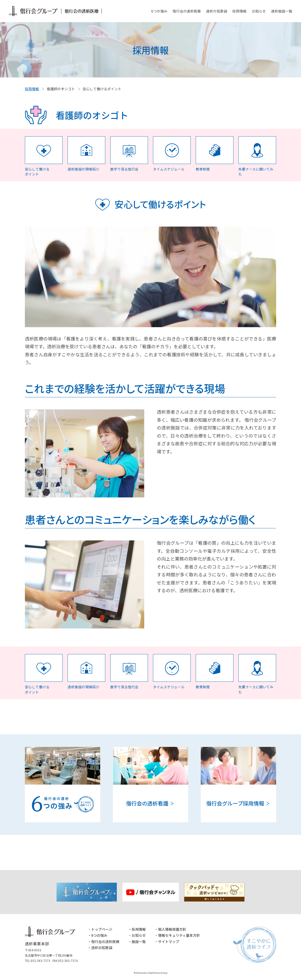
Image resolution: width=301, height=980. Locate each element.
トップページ (102, 929)
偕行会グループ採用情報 (235, 803)
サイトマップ (169, 942)
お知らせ (259, 11)
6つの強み (159, 11)
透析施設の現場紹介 (83, 169)
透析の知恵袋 (217, 11)
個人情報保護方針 (172, 929)
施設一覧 (139, 942)
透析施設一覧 (282, 11)
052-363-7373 (40, 961)
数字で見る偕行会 (124, 169)
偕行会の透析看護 (147, 803)
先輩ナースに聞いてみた (256, 172)
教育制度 (203, 169)
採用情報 (239, 11)
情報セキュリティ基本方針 (179, 935)
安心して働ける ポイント (37, 172)
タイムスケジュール (169, 169)
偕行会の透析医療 (187, 11)
